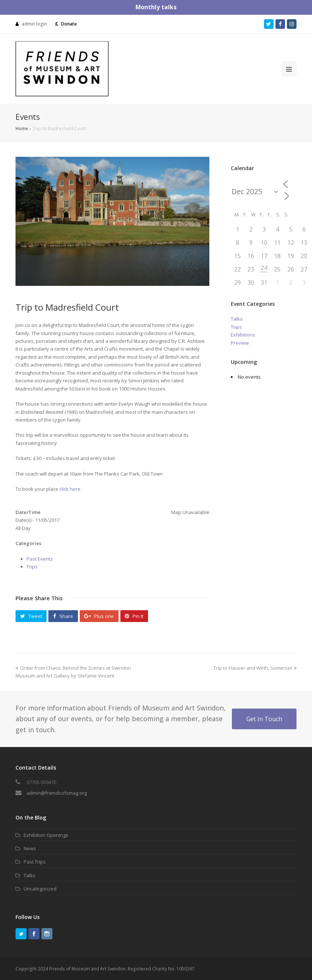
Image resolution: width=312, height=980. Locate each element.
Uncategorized (40, 889)
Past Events (40, 559)
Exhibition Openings (46, 835)
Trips (32, 567)
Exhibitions (243, 335)
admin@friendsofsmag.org (57, 793)
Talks (237, 319)
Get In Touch (264, 719)
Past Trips (35, 862)
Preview (240, 343)
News (30, 848)
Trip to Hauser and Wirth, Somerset (255, 668)
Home (22, 128)
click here (71, 489)
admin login (34, 24)
